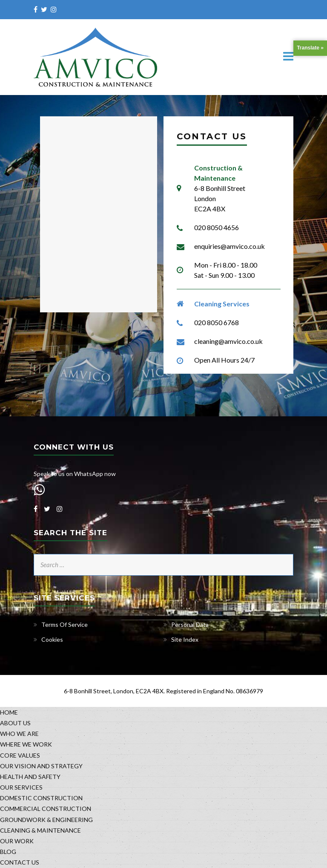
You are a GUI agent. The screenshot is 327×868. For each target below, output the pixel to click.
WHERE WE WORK (26, 744)
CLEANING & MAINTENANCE (40, 830)
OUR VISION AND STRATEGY (41, 766)
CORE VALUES (20, 755)
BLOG (8, 852)
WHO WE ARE (19, 734)
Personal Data (190, 624)
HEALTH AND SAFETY (30, 777)
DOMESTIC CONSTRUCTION (41, 798)
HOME (9, 712)
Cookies (52, 639)
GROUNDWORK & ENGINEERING (46, 820)
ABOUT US (15, 723)
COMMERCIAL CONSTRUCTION (46, 809)
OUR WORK (17, 841)
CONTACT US (20, 862)
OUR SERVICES (21, 787)
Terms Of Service (65, 624)
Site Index (185, 639)
